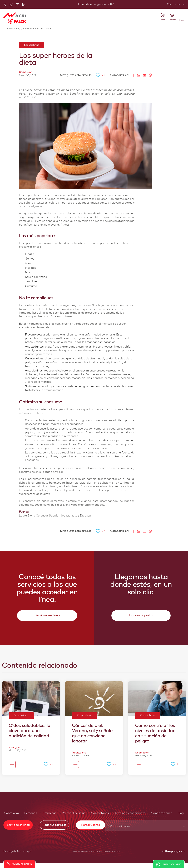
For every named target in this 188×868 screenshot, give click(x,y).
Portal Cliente (91, 825)
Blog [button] (181, 813)
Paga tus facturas (54, 825)
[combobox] (147, 827)
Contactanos (176, 4)
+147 (111, 4)
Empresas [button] (50, 813)
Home (11, 29)
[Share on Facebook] (132, 75)
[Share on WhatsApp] (149, 75)
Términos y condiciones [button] (130, 813)
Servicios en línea (47, 616)
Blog (19, 29)
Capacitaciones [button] (162, 813)
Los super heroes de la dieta (37, 29)
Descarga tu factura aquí (17, 851)
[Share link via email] (143, 75)
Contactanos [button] (100, 813)
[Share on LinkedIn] (138, 75)
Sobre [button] (11, 813)
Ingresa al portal (141, 616)
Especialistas (32, 45)
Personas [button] (31, 813)
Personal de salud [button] (74, 813)
